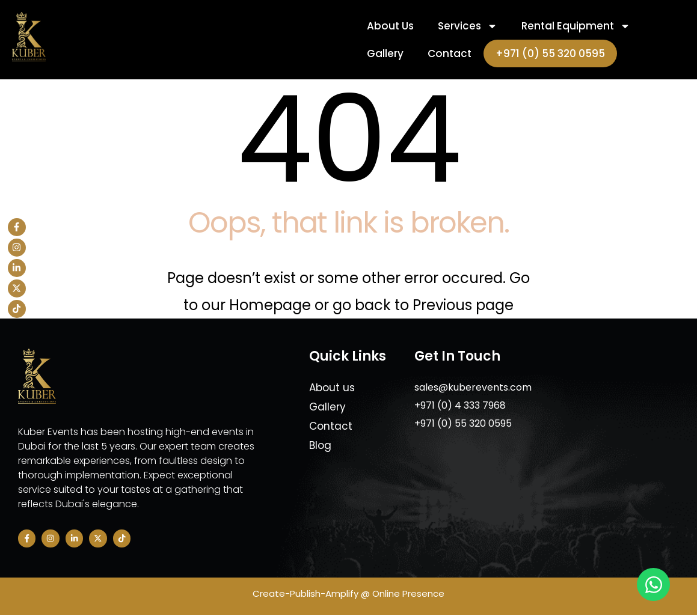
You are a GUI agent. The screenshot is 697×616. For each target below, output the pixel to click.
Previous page (463, 305)
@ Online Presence (401, 594)
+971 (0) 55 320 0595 (550, 53)
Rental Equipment (576, 26)
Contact (450, 53)
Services (468, 26)
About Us (390, 26)
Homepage (272, 305)
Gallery (385, 53)
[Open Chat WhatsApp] (653, 584)
